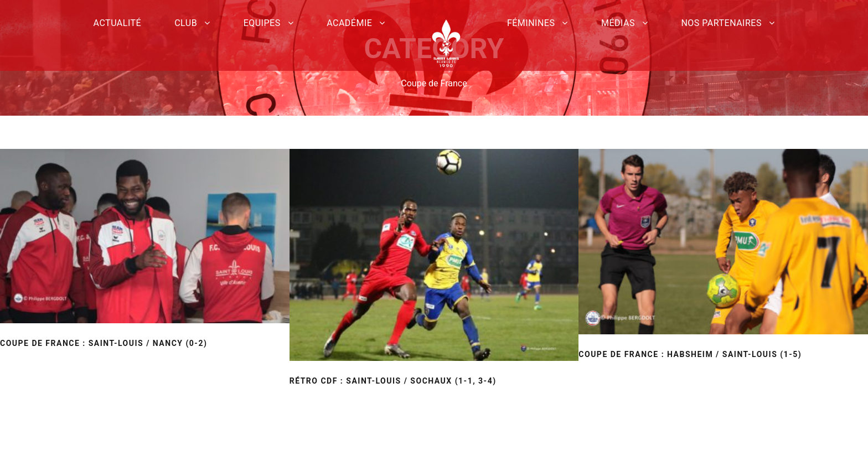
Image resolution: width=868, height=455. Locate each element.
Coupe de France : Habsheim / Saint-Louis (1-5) (690, 354)
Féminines (531, 23)
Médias (618, 23)
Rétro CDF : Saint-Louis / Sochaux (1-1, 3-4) (393, 381)
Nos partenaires (721, 23)
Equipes (262, 23)
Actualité (118, 23)
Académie (349, 23)
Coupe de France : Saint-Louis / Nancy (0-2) (104, 343)
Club (186, 23)
